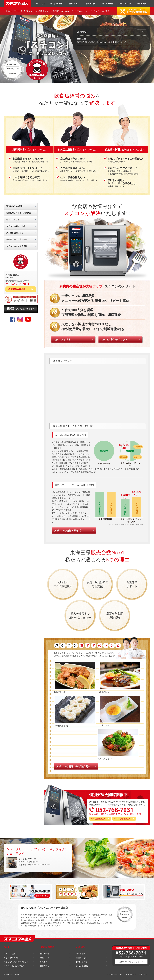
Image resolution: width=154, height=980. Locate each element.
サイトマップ (131, 974)
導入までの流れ (56, 4)
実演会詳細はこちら (99, 819)
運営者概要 (142, 4)
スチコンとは (39, 4)
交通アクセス (144, 974)
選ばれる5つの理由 (14, 206)
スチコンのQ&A (125, 4)
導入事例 (44, 962)
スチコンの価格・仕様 (16, 226)
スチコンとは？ (10, 954)
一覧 (142, 31)
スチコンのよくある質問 (17, 246)
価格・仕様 (45, 954)
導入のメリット (13, 220)
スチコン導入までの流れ (14, 966)
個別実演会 (45, 966)
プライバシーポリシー (114, 974)
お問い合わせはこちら (123, 819)
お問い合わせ (82, 962)
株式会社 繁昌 (82, 966)
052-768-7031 (131, 953)
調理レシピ (73, 4)
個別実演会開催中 (17, 289)
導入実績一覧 (108, 4)
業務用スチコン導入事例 (17, 239)
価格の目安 (91, 4)
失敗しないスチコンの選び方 (19, 213)
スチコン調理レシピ (15, 233)
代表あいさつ (82, 958)
